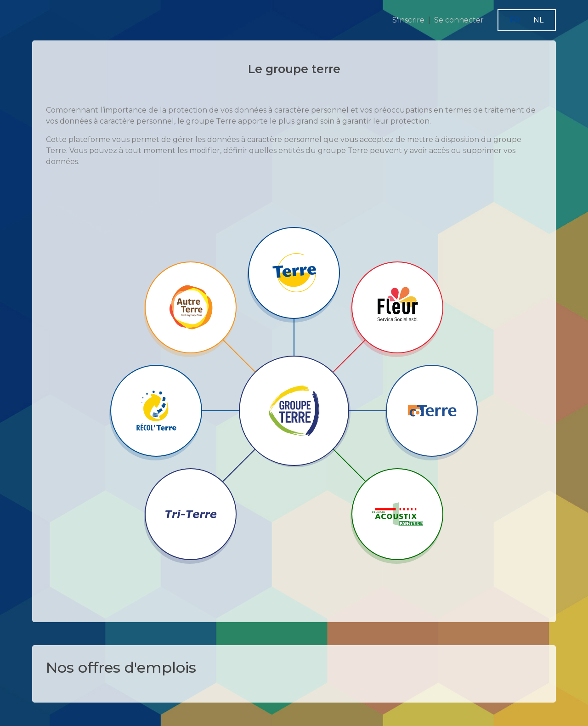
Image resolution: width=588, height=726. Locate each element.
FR (515, 20)
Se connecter (459, 20)
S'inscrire (408, 20)
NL (538, 20)
